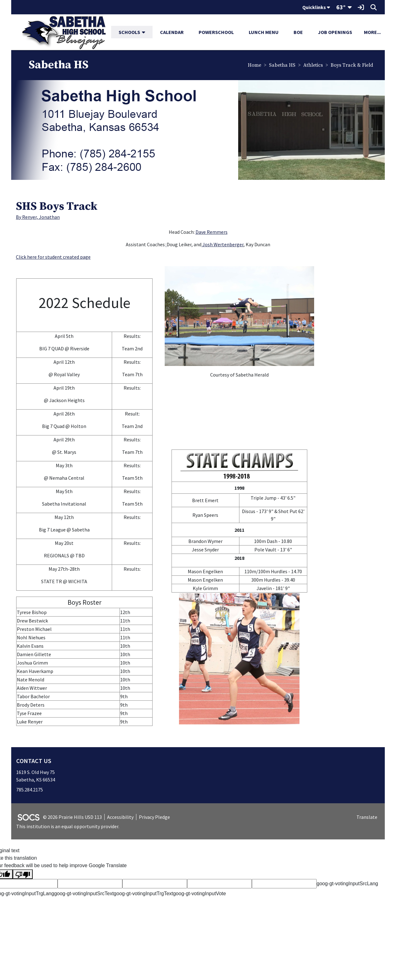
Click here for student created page (53, 258)
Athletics (312, 66)
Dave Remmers (212, 233)
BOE (298, 32)
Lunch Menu (264, 32)
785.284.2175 (30, 790)
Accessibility (120, 818)
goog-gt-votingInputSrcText (84, 895)
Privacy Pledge (154, 818)
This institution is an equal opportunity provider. (68, 827)
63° (341, 7)
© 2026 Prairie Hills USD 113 (72, 818)
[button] (146, 32)
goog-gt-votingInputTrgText (143, 895)
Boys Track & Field (351, 66)
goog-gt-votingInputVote (200, 895)
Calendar (172, 32)
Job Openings (335, 32)
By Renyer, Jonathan (38, 218)
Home (254, 66)
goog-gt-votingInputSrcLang (347, 885)
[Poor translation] (23, 875)
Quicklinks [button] (316, 7)
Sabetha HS (282, 66)
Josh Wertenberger (222, 245)
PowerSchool (216, 32)
